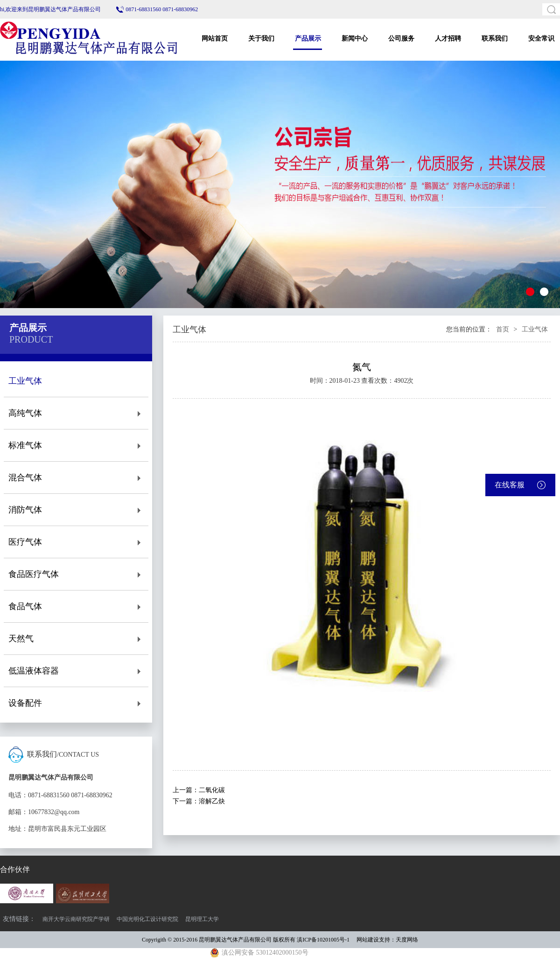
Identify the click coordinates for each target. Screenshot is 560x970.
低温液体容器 (76, 671)
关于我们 (261, 39)
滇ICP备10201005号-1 (323, 940)
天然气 (76, 639)
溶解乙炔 (212, 801)
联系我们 (495, 39)
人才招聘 (448, 39)
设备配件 (76, 703)
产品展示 (308, 39)
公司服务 (401, 39)
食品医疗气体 (76, 574)
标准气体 (76, 446)
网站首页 (215, 39)
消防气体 (76, 510)
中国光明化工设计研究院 (147, 919)
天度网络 (407, 940)
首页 (503, 329)
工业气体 (76, 381)
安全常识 (541, 39)
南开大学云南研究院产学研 (76, 919)
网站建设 (368, 940)
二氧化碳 (212, 790)
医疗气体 (76, 542)
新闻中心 (355, 39)
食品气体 (76, 607)
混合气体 (76, 478)
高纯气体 (76, 413)
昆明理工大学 (202, 919)
